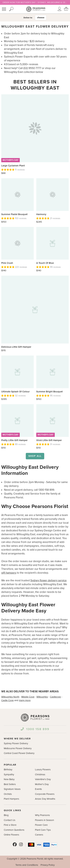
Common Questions (14, 830)
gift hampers (9, 573)
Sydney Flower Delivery (16, 743)
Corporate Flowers (45, 794)
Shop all (35, 456)
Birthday (8, 770)
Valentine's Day (43, 779)
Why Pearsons (42, 815)
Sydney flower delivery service (49, 580)
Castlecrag (55, 697)
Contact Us (10, 820)
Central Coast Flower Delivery (19, 753)
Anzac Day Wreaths (45, 799)
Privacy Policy (48, 865)
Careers (39, 835)
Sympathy (9, 774)
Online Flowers (11, 835)
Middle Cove (28, 697)
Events (38, 789)
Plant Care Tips (43, 830)
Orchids (8, 794)
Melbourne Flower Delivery (18, 748)
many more (25, 700)
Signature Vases (12, 789)
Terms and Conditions (27, 865)
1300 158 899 (35, 729)
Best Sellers (10, 784)
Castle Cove (7, 700)
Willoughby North (10, 697)
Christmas (40, 774)
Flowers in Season (44, 820)
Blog (6, 815)
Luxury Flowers (43, 770)
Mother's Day (42, 784)
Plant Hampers (11, 799)
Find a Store (10, 825)
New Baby (9, 779)
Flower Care (41, 825)
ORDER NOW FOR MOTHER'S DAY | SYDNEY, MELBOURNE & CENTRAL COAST (35, 2)
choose (41, 18)
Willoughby (42, 697)
